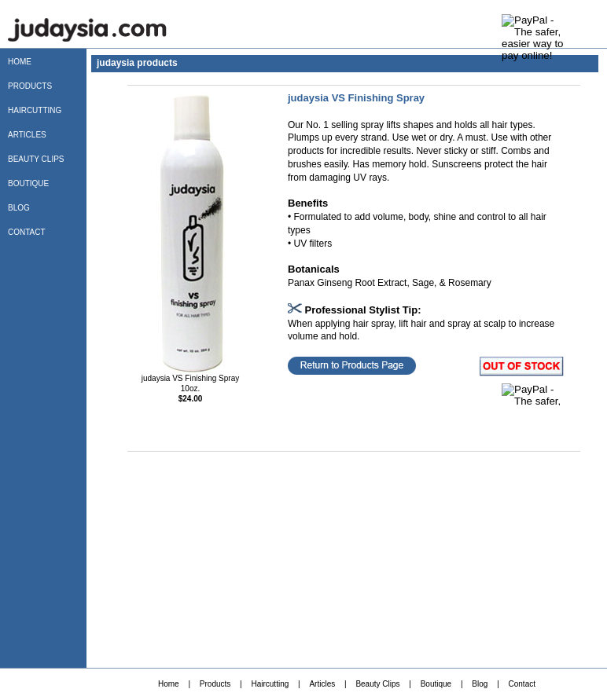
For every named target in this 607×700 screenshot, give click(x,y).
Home (169, 684)
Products (215, 684)
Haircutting (270, 684)
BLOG (19, 208)
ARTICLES (27, 135)
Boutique (436, 684)
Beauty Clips (377, 684)
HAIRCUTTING (35, 110)
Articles (322, 684)
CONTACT (27, 232)
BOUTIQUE (28, 183)
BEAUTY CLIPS (36, 159)
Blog (480, 684)
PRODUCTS (30, 86)
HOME (20, 62)
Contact (522, 684)
